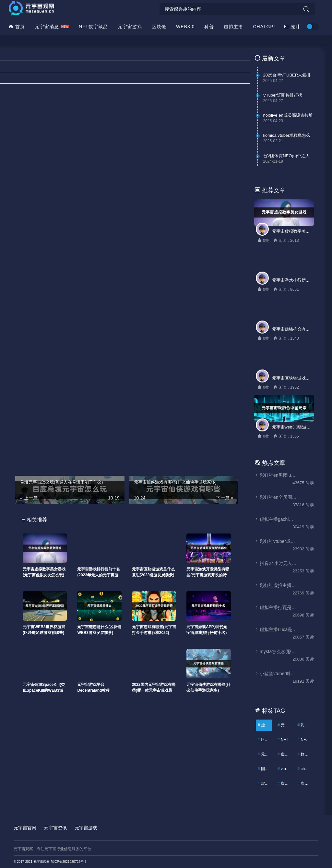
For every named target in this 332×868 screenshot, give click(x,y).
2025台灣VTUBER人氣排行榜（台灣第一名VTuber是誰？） (287, 75)
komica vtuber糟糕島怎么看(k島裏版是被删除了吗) (287, 135)
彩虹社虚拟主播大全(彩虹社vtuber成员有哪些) (276, 585)
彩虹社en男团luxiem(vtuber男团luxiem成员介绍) (276, 475)
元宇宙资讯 (55, 828)
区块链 (159, 27)
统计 (292, 27)
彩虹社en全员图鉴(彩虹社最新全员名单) (276, 497)
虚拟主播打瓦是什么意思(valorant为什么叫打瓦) (276, 607)
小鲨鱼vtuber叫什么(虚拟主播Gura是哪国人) (276, 674)
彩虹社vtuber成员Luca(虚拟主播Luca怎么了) (276, 541)
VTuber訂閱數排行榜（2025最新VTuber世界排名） (287, 95)
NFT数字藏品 (93, 27)
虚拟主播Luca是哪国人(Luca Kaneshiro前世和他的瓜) (276, 629)
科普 (209, 27)
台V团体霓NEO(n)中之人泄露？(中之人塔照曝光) (287, 156)
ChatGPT (265, 27)
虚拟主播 (233, 27)
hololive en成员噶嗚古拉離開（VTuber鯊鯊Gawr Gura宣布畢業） (288, 115)
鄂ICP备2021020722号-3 (69, 862)
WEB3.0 (185, 27)
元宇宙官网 (25, 828)
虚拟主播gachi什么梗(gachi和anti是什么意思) (276, 519)
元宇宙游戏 (130, 27)
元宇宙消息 (47, 27)
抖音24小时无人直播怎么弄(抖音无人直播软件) (276, 563)
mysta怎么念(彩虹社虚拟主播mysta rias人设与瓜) (276, 651)
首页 (17, 27)
